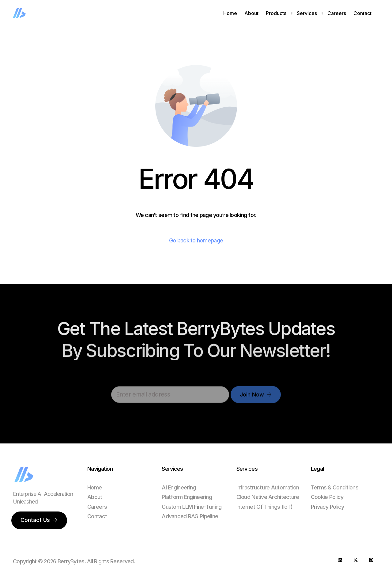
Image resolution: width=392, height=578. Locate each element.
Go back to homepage (196, 240)
